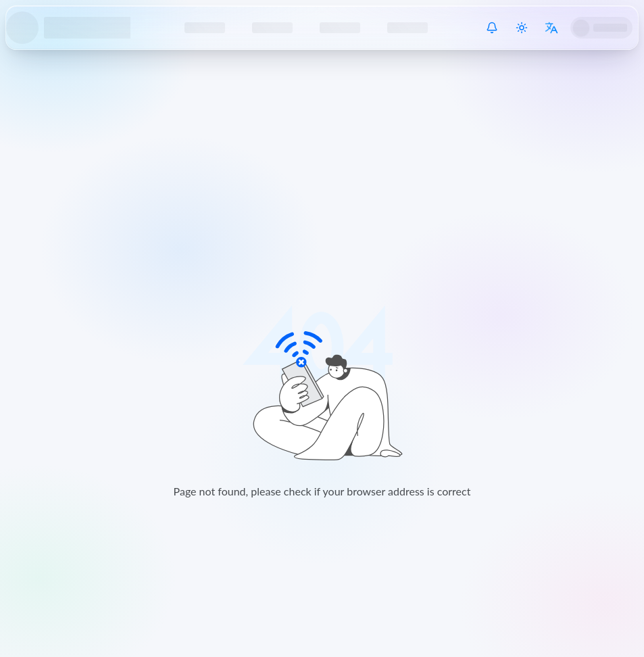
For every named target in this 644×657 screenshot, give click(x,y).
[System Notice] (492, 28)
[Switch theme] (522, 28)
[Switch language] (551, 28)
